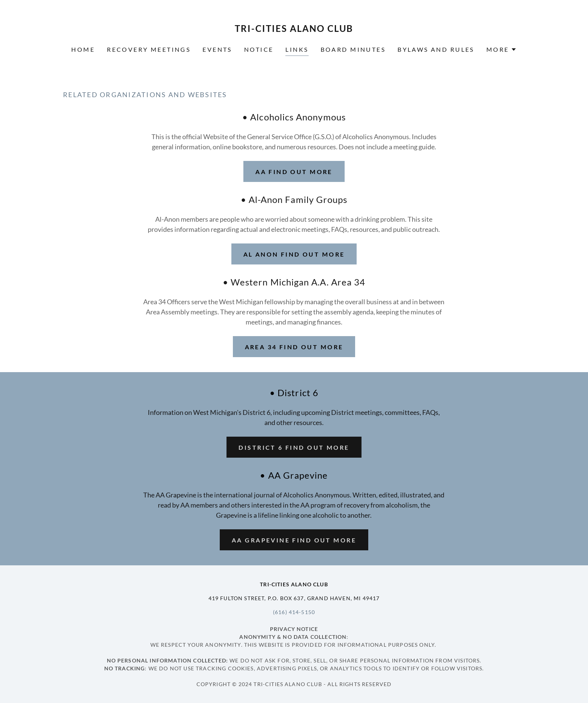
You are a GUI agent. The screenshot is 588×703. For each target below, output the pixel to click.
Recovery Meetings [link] (149, 49)
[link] (294, 29)
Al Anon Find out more (294, 254)
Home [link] (83, 49)
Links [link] (297, 49)
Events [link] (217, 49)
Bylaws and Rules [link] (436, 49)
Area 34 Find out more (294, 347)
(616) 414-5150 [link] (294, 612)
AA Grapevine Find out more (294, 540)
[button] (502, 50)
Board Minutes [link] (353, 49)
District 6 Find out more (294, 447)
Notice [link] (259, 49)
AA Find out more (294, 172)
